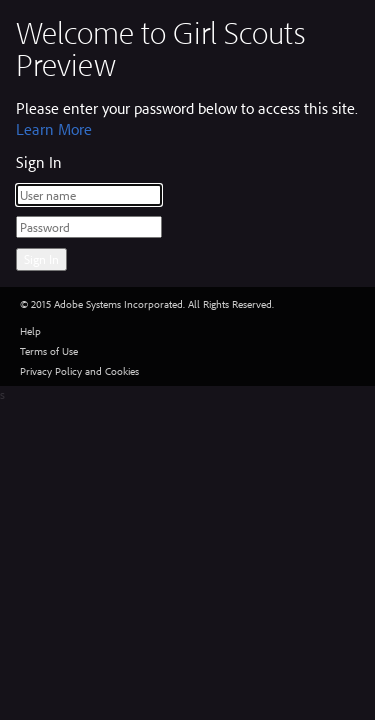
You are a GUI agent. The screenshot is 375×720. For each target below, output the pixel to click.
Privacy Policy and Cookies (79, 371)
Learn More (54, 129)
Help (30, 331)
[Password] (89, 227)
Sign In (41, 259)
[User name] (89, 195)
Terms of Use (49, 351)
